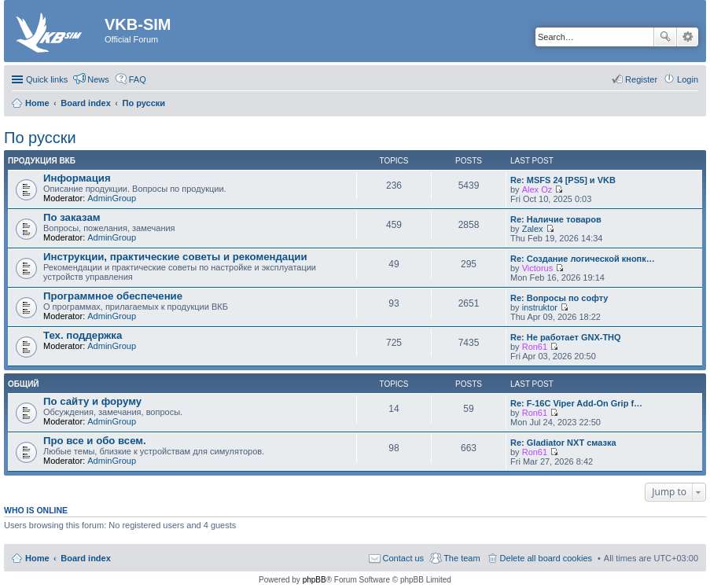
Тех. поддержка (83, 335)
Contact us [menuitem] (404, 558)
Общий (24, 384)
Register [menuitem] (641, 79)
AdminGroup (112, 198)
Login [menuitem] (688, 79)
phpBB (315, 580)
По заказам (72, 217)
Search (665, 37)
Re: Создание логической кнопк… (583, 259)
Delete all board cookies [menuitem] (546, 558)
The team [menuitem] (462, 558)
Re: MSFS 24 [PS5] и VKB (563, 180)
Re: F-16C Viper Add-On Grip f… (576, 403)
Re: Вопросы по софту (559, 298)
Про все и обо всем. (95, 441)
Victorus (538, 268)
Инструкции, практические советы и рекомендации (175, 257)
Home (37, 558)
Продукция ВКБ (42, 161)
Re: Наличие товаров (556, 219)
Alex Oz (537, 189)
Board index (86, 558)
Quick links (47, 79)
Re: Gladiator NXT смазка (563, 443)
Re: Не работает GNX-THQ (566, 337)
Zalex (533, 229)
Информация (77, 178)
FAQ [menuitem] (138, 79)
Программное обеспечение (113, 296)
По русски (40, 138)
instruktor (540, 307)
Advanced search (688, 37)
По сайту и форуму (92, 401)
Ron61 (535, 347)
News (98, 79)
